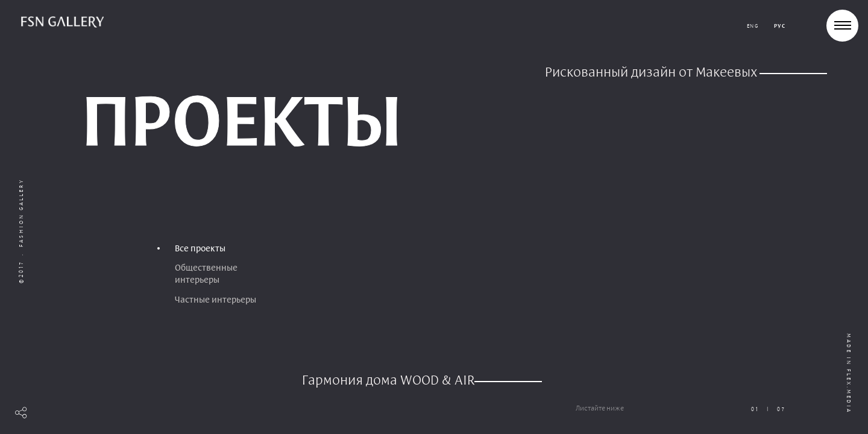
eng (753, 26)
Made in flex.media (849, 373)
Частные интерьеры (215, 300)
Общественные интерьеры (206, 274)
